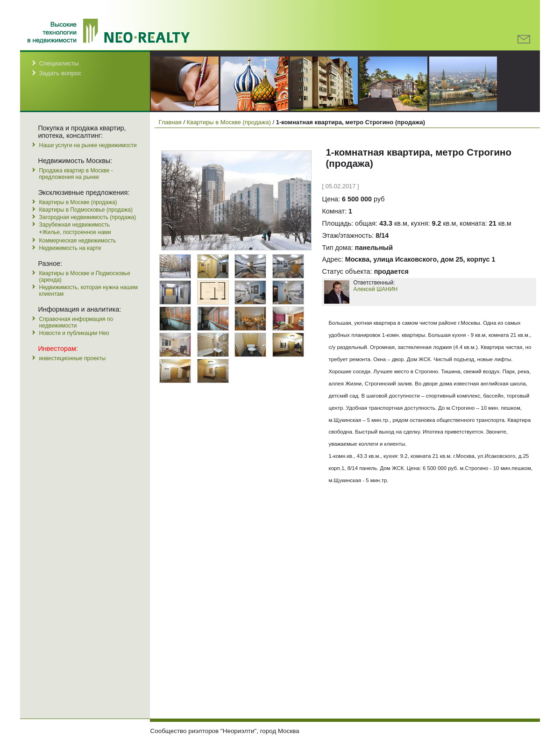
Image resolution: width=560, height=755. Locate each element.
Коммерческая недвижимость (77, 241)
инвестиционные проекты (72, 358)
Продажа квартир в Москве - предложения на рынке (76, 174)
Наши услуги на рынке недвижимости (88, 145)
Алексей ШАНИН (375, 289)
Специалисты (59, 63)
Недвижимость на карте (70, 248)
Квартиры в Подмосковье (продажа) (85, 210)
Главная (170, 122)
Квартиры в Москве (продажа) (78, 202)
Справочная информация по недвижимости (76, 322)
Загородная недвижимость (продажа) (87, 217)
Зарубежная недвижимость (74, 225)
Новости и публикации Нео (74, 333)
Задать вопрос (60, 73)
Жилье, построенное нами (77, 232)
